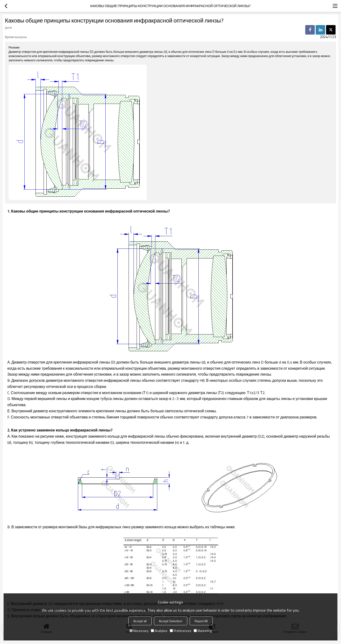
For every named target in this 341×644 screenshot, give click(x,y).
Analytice (159, 631)
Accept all (140, 621)
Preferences (181, 631)
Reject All (201, 621)
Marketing (203, 631)
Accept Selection (171, 621)
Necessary (139, 631)
